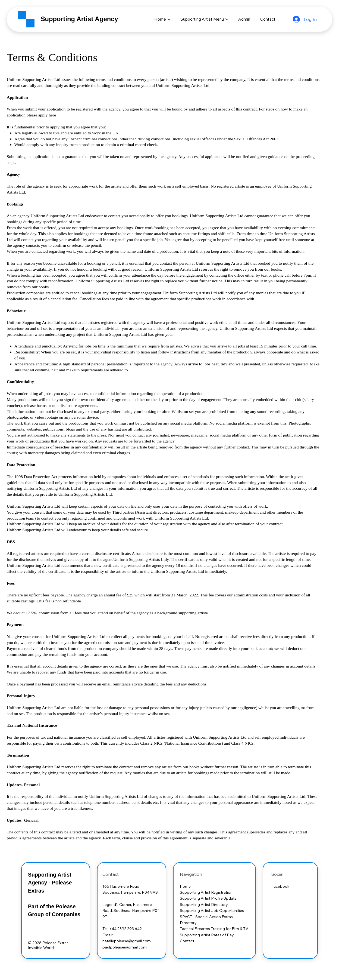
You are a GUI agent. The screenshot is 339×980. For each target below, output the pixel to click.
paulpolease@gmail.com (125, 947)
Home (185, 886)
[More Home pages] (169, 19)
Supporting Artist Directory (204, 905)
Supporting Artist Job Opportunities (212, 911)
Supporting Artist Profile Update (209, 898)
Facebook (280, 886)
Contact (187, 941)
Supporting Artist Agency (79, 19)
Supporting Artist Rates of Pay (207, 935)
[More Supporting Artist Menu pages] (227, 19)
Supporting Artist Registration (206, 892)
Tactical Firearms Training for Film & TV (214, 929)
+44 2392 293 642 (125, 929)
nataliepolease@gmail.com (127, 941)
